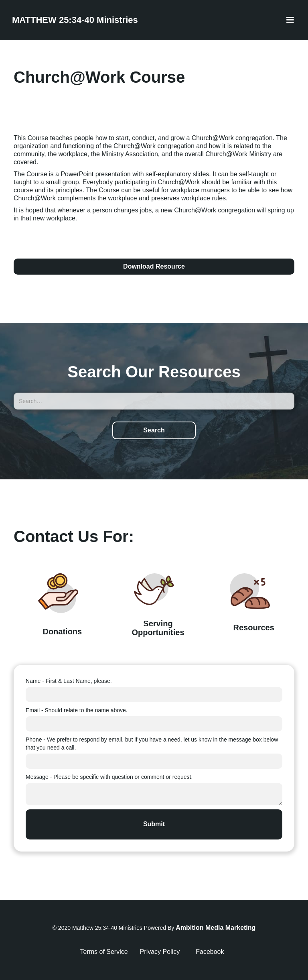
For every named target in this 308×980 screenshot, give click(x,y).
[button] (290, 20)
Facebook (210, 952)
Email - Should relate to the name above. (77, 710)
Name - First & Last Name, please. (69, 681)
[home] (75, 20)
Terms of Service (104, 952)
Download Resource (154, 266)
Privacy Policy (160, 952)
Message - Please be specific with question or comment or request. (109, 777)
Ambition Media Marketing (216, 928)
